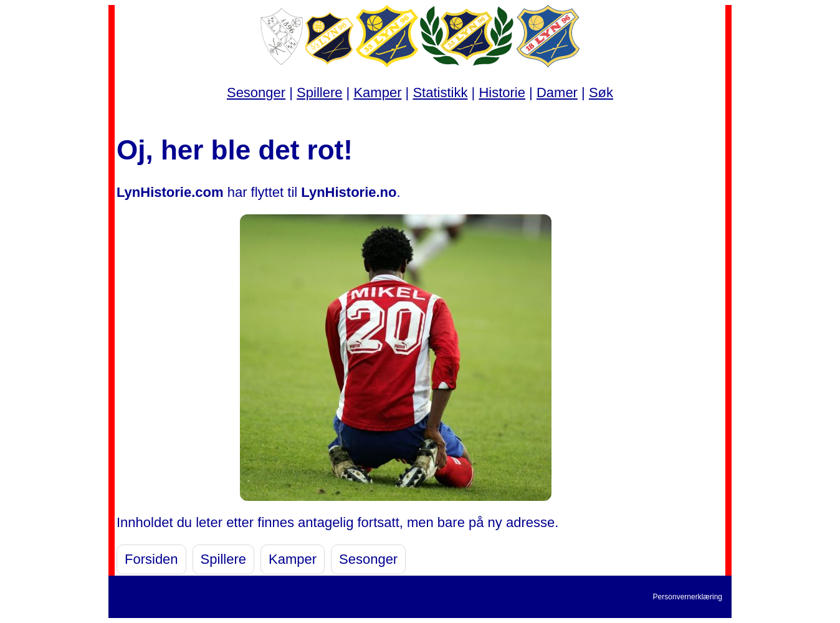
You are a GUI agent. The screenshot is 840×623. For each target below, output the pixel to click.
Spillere (319, 93)
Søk (601, 93)
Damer (557, 93)
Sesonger (256, 93)
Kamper (377, 93)
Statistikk (440, 93)
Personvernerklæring (688, 597)
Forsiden (151, 559)
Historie (502, 93)
